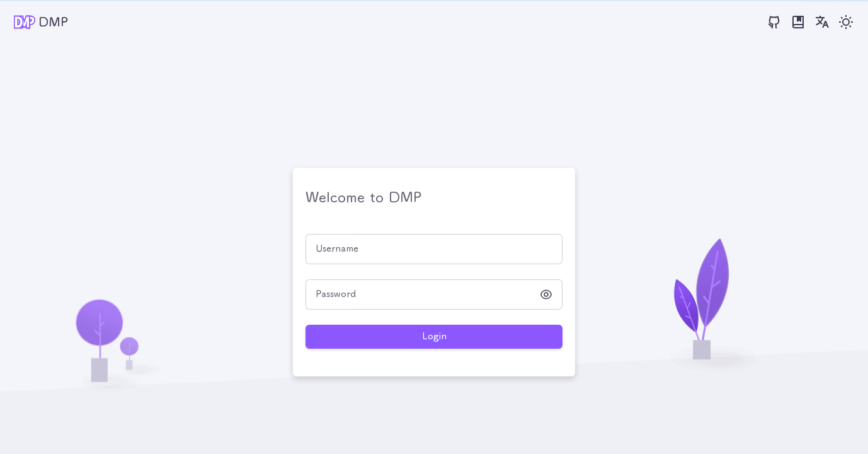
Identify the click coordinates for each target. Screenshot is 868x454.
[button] (546, 294)
